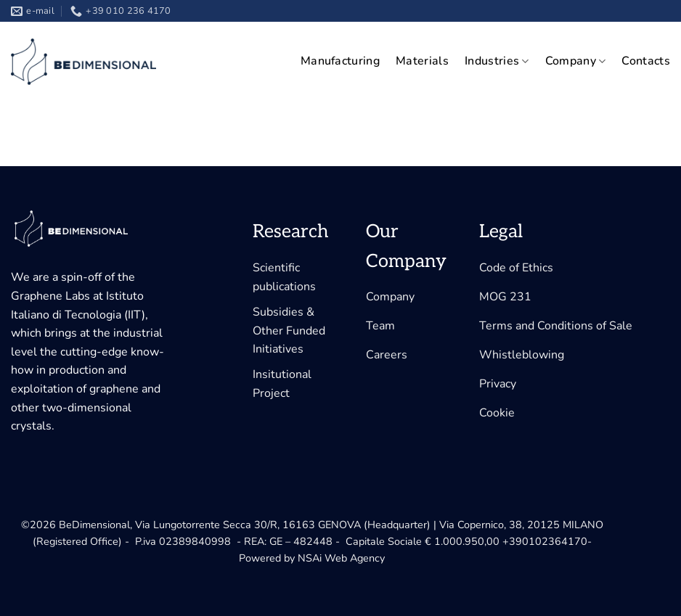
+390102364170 (545, 541)
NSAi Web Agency (341, 558)
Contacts (646, 61)
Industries (497, 61)
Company (576, 61)
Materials (422, 61)
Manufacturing (340, 61)
